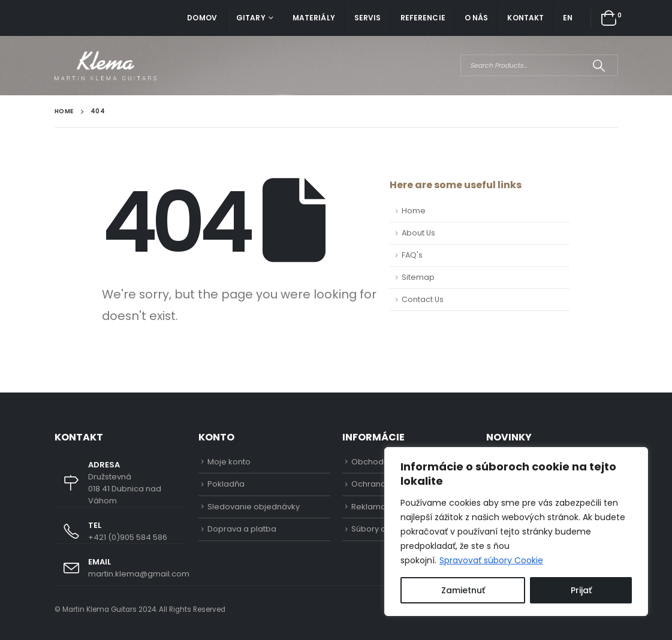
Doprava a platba (242, 529)
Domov (202, 18)
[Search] (599, 65)
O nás (477, 18)
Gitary (251, 18)
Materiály (314, 18)
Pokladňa (226, 484)
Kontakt (525, 18)
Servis (368, 18)
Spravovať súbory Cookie (491, 560)
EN (568, 18)
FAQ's (412, 255)
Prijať (581, 590)
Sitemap (418, 277)
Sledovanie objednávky (254, 507)
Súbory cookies (382, 529)
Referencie (423, 18)
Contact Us (423, 299)
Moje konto (229, 462)
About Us (418, 233)
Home (414, 211)
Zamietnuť (463, 590)
